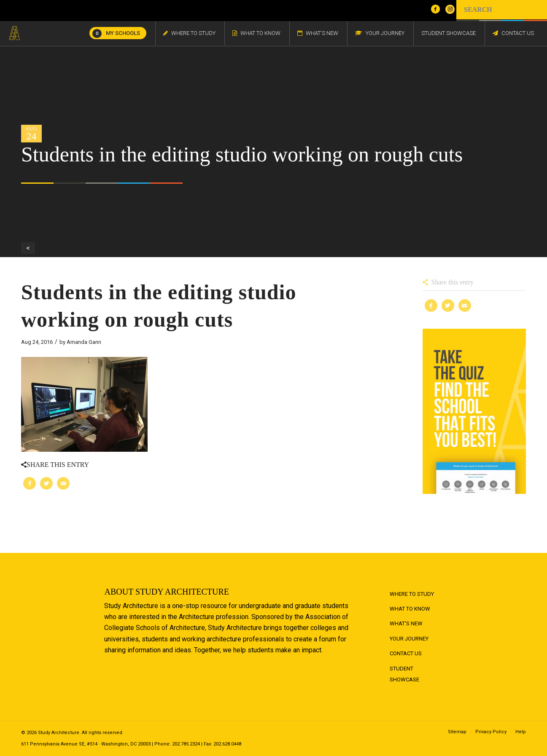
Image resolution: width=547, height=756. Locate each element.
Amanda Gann (84, 342)
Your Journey (409, 639)
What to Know (410, 609)
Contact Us (406, 653)
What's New (406, 623)
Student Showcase (404, 674)
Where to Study (412, 594)
